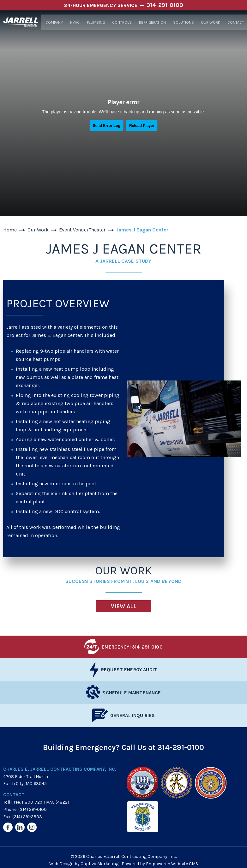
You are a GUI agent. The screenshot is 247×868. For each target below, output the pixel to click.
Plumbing (96, 22)
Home (10, 230)
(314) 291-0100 (33, 809)
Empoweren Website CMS (172, 864)
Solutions (183, 22)
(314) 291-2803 (27, 817)
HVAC (75, 22)
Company (54, 22)
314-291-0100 (181, 747)
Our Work (210, 22)
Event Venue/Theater (82, 230)
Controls (121, 22)
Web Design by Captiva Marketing (84, 864)
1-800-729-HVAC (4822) (45, 802)
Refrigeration (151, 22)
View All (124, 606)
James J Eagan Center (142, 230)
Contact (235, 22)
